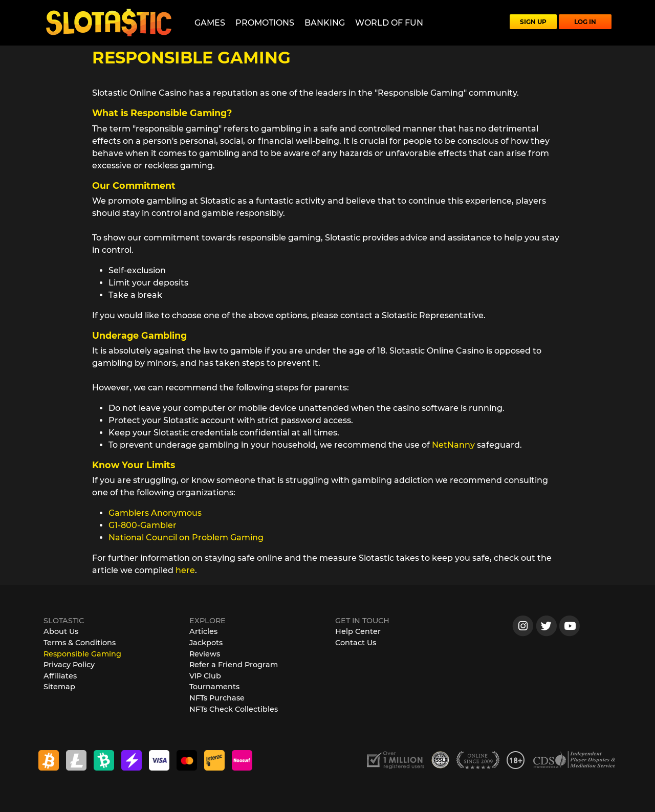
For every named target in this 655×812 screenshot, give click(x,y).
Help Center (358, 631)
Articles (203, 631)
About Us (61, 631)
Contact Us (356, 643)
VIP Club (205, 676)
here (185, 570)
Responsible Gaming (82, 654)
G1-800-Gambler (143, 525)
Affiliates (60, 676)
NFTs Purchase (217, 698)
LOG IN (585, 22)
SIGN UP (533, 22)
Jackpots (206, 643)
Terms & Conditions (80, 643)
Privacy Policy (69, 665)
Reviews (205, 654)
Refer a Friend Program (234, 665)
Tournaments (214, 687)
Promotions (265, 23)
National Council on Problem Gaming (186, 537)
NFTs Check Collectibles (234, 709)
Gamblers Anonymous (155, 513)
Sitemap (59, 687)
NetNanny (453, 445)
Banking (325, 23)
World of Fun (389, 23)
